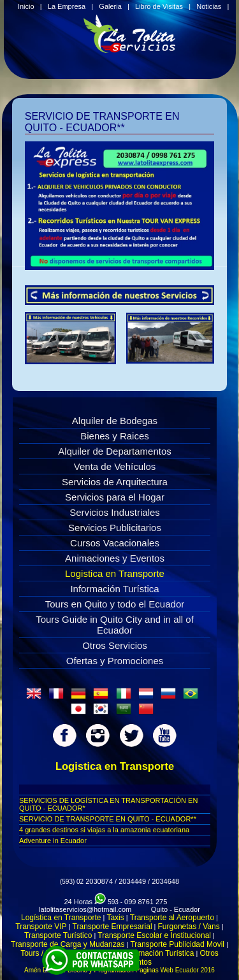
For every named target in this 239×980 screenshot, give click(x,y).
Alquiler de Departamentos (115, 451)
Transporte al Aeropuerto (172, 918)
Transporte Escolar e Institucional (154, 935)
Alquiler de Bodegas (115, 421)
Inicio (26, 6)
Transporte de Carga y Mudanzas (68, 944)
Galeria (110, 6)
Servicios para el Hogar (115, 497)
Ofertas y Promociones (115, 661)
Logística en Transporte (61, 918)
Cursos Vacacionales (115, 543)
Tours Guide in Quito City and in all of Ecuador (115, 625)
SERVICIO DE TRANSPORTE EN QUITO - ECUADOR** (108, 819)
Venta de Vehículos (115, 466)
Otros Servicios (115, 645)
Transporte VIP (41, 927)
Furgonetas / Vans (189, 927)
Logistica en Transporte (115, 573)
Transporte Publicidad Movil (177, 944)
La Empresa (67, 6)
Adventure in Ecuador (53, 841)
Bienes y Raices (115, 436)
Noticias (209, 6)
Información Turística (114, 589)
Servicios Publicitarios (115, 528)
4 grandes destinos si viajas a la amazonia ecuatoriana (104, 830)
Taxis (115, 918)
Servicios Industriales (115, 512)
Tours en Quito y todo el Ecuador (115, 604)
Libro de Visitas (159, 6)
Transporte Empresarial (112, 927)
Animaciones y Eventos (115, 558)
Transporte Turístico (58, 935)
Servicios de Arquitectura (115, 482)
